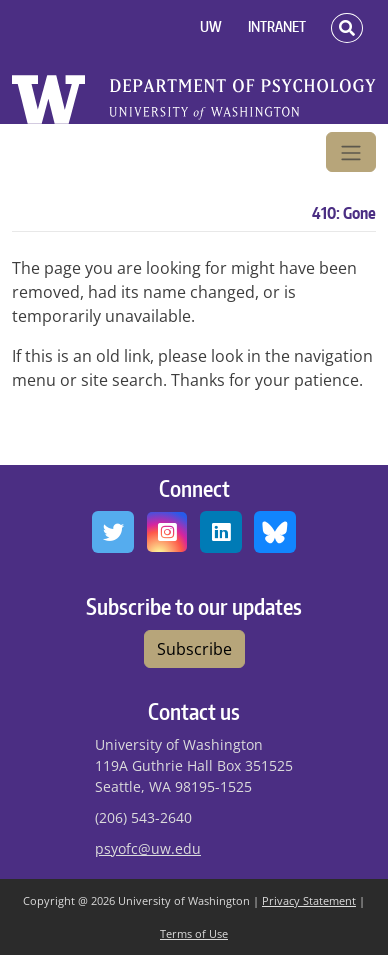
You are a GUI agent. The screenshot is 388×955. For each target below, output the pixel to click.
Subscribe (194, 649)
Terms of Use (194, 933)
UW (211, 26)
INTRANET (277, 26)
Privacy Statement (309, 900)
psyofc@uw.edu (148, 848)
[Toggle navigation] (351, 152)
